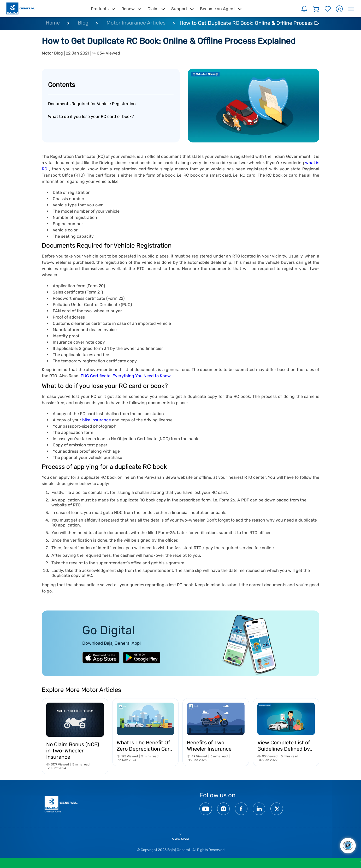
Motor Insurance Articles (136, 23)
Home (53, 23)
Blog (83, 23)
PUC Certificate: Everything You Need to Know (126, 376)
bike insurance (97, 420)
